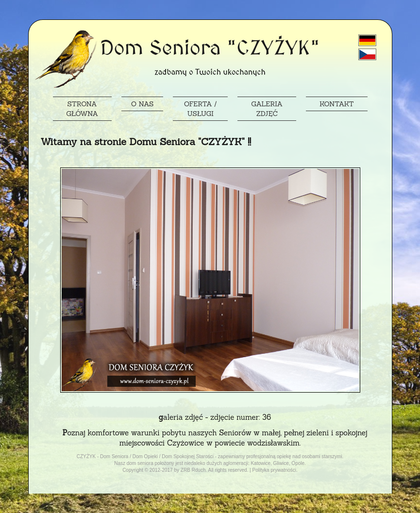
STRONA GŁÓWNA (82, 109)
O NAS (142, 104)
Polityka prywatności (274, 470)
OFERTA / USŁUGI (201, 109)
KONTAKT (337, 104)
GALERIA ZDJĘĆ (267, 109)
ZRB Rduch (193, 470)
